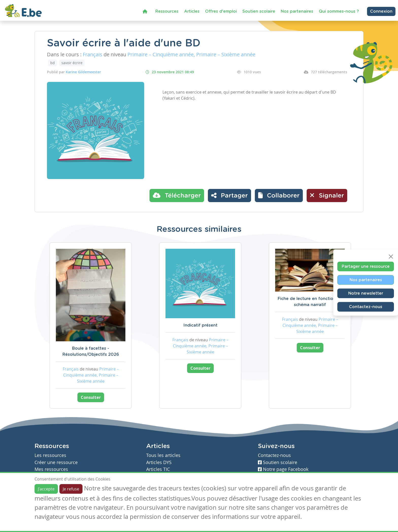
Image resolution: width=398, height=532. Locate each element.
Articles (192, 11)
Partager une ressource (366, 267)
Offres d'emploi (221, 11)
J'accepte (46, 489)
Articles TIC (158, 469)
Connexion (381, 11)
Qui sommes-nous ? (339, 11)
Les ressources (50, 455)
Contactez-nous (366, 307)
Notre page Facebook (283, 469)
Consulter (91, 397)
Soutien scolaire (259, 11)
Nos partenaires (297, 11)
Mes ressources (51, 469)
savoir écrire (72, 63)
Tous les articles (163, 455)
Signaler (327, 195)
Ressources (167, 11)
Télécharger (177, 195)
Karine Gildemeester (83, 72)
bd (53, 63)
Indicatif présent (200, 325)
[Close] (391, 257)
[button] (279, 196)
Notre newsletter (366, 293)
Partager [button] (229, 195)
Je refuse (71, 489)
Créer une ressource (56, 462)
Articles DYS (159, 462)
